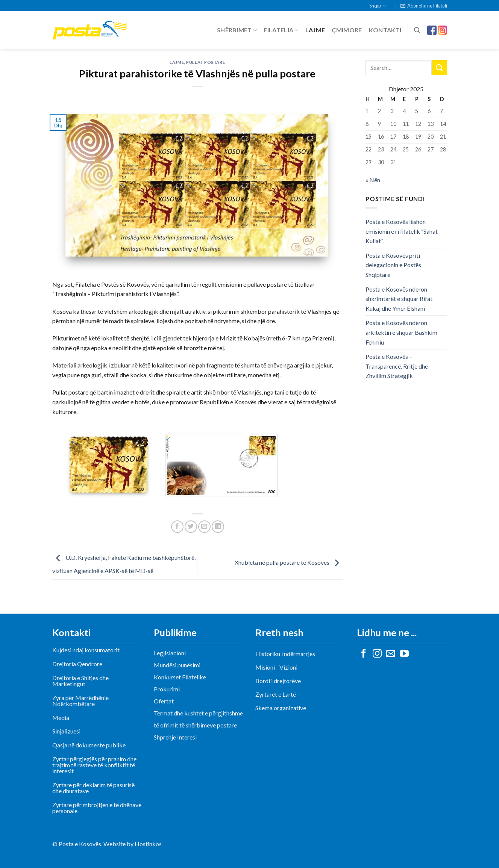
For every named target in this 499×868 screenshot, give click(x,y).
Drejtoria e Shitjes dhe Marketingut (80, 681)
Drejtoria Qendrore (77, 664)
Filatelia (281, 30)
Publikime (175, 632)
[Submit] (439, 67)
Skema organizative (281, 708)
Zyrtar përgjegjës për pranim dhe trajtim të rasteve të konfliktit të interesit (94, 765)
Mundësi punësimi (177, 665)
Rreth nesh (279, 632)
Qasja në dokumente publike (89, 745)
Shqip (378, 6)
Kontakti (385, 30)
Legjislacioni (170, 653)
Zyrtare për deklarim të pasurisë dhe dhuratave (93, 788)
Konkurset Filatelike (180, 677)
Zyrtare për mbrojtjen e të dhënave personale (97, 808)
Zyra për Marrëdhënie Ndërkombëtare (80, 701)
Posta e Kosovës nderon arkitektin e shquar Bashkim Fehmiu (401, 332)
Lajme (315, 30)
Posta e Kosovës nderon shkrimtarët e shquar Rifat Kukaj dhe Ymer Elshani (399, 299)
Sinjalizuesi (66, 731)
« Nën (373, 180)
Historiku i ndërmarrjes (285, 654)
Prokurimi (167, 689)
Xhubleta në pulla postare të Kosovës (289, 562)
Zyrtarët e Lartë (276, 694)
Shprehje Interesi (175, 737)
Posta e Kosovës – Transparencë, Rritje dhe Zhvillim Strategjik (397, 366)
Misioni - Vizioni (276, 667)
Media (61, 718)
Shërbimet (237, 30)
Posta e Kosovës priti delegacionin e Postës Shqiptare (393, 265)
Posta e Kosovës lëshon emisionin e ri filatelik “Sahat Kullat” (402, 231)
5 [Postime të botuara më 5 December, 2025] (417, 111)
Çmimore (347, 30)
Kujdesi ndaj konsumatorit (86, 650)
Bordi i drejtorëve (278, 681)
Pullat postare (206, 62)
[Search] (417, 30)
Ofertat (164, 701)
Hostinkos (148, 844)
